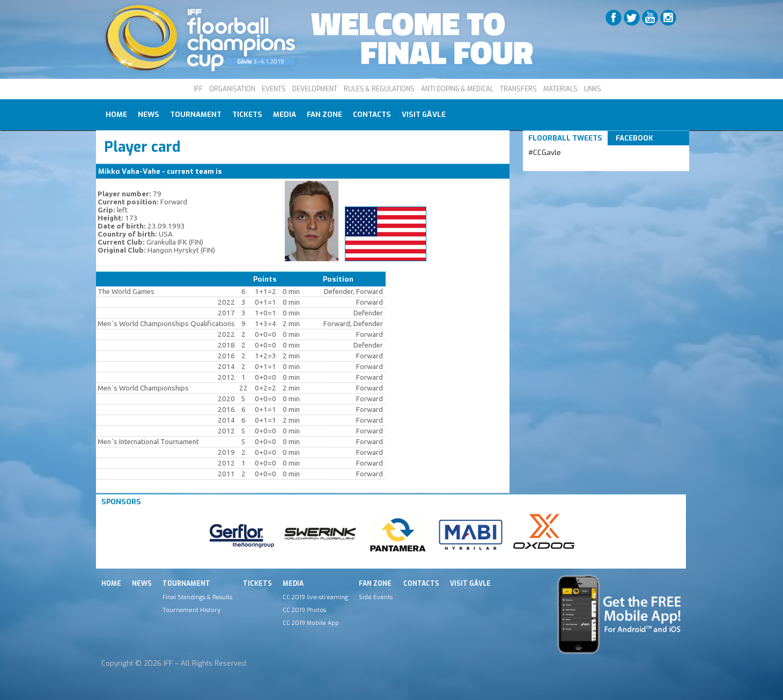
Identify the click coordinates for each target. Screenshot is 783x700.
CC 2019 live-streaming (315, 597)
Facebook (634, 138)
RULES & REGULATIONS (379, 89)
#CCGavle (545, 153)
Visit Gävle (424, 115)
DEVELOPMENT (315, 89)
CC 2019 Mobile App (311, 623)
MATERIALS (560, 89)
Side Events (376, 597)
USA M (235, 171)
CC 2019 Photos (304, 610)
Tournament (196, 115)
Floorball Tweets (565, 138)
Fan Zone (324, 115)
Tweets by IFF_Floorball (571, 165)
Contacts (372, 115)
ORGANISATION (232, 89)
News (149, 115)
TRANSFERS (518, 89)
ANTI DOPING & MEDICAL (457, 89)
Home (116, 115)
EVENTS (274, 89)
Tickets (247, 115)
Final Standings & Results (197, 597)
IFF (198, 89)
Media (285, 115)
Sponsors (121, 502)
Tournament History (191, 610)
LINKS (593, 89)
